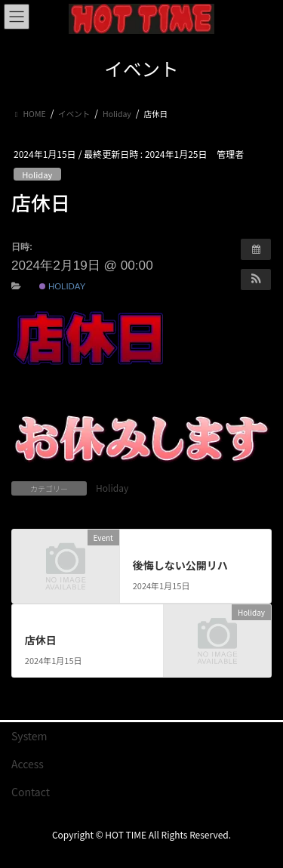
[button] (256, 280)
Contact (31, 792)
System (29, 736)
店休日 (41, 640)
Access (28, 764)
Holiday (37, 175)
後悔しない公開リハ (180, 565)
